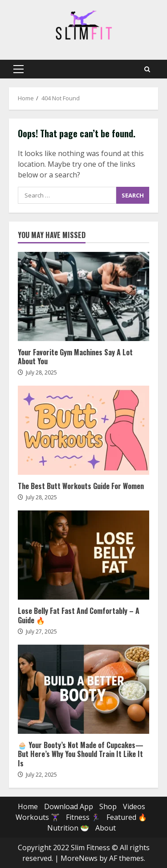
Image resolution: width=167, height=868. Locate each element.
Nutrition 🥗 (68, 828)
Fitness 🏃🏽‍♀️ (83, 817)
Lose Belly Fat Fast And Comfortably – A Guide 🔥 (83, 555)
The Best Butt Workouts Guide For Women (83, 430)
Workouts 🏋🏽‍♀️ (38, 817)
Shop (108, 806)
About (106, 828)
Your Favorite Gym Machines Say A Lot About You (83, 296)
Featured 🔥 (127, 817)
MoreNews (79, 858)
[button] (18, 69)
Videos (134, 806)
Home (28, 806)
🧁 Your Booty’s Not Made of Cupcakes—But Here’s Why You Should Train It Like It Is (83, 689)
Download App (69, 806)
